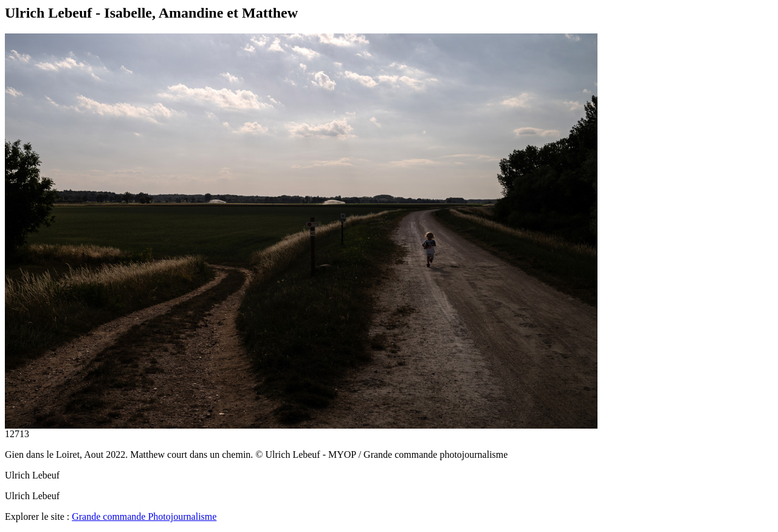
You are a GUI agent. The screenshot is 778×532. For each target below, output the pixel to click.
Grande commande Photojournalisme (144, 516)
